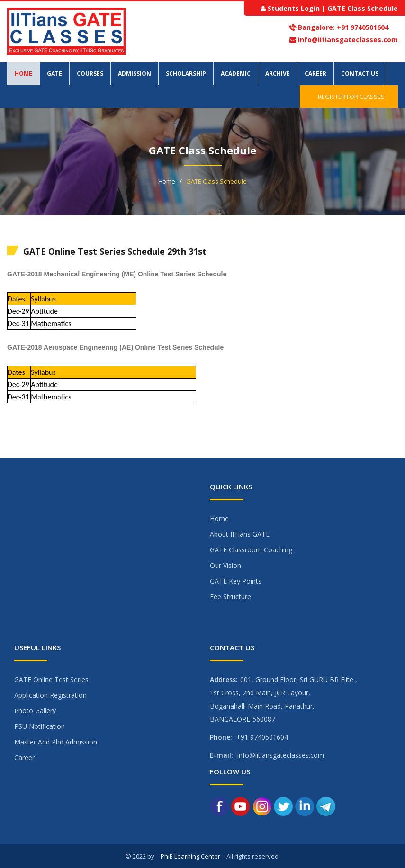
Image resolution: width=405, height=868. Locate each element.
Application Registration (50, 695)
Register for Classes (349, 97)
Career (315, 74)
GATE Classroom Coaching (251, 550)
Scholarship (186, 74)
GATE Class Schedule (363, 8)
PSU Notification (40, 726)
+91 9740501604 (362, 27)
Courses (90, 74)
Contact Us (360, 74)
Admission (135, 74)
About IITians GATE (240, 534)
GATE (54, 74)
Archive (278, 74)
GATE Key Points (236, 581)
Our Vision (225, 565)
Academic (236, 74)
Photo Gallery (35, 711)
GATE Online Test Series (51, 679)
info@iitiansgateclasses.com (348, 40)
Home (23, 74)
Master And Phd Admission (56, 742)
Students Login (294, 8)
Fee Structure (230, 597)
